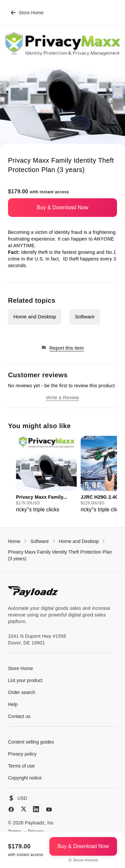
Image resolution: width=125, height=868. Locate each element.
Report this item (62, 348)
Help (13, 704)
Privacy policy (22, 754)
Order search (22, 692)
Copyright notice (25, 778)
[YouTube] (49, 809)
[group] (46, 475)
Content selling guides (31, 742)
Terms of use (21, 766)
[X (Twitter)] (24, 809)
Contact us (19, 716)
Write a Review (62, 398)
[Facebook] (11, 809)
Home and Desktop (35, 317)
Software (84, 317)
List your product (25, 680)
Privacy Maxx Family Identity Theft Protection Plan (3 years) (60, 555)
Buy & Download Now (62, 207)
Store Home (27, 13)
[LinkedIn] (36, 809)
